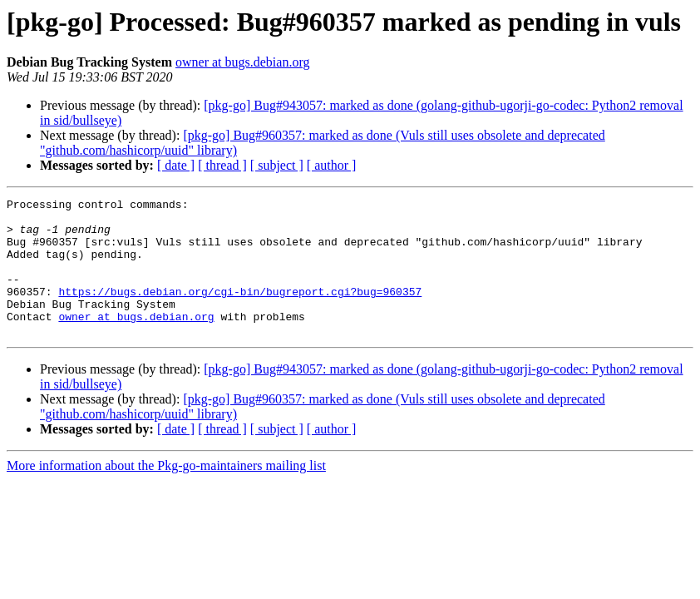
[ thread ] (222, 165)
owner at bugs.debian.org (242, 62)
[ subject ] (277, 165)
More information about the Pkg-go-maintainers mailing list (166, 493)
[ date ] (176, 165)
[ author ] (332, 165)
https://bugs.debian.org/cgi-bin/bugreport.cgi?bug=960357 (240, 311)
